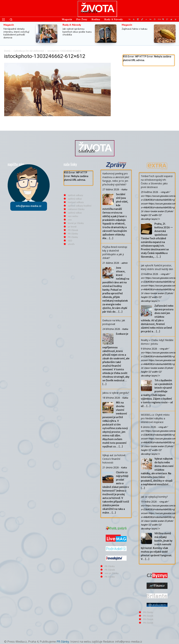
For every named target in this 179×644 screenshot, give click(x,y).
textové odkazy (76, 202)
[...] (111, 238)
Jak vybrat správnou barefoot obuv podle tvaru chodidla (77, 32)
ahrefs (71, 244)
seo (70, 220)
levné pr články (76, 223)
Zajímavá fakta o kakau (135, 29)
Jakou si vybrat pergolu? (116, 393)
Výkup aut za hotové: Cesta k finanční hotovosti (114, 459)
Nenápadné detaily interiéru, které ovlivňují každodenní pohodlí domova (16, 33)
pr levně (72, 227)
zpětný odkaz (75, 199)
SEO (70, 241)
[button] (11, 20)
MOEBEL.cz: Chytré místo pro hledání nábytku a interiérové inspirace (155, 418)
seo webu (73, 216)
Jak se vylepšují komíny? (154, 497)
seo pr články (112, 573)
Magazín (9, 25)
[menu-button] (3, 20)
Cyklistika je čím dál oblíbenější (29, 51)
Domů (7, 51)
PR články (73, 234)
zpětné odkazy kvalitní (80, 206)
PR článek (73, 230)
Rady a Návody (72, 25)
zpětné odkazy (75, 195)
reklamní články (76, 209)
